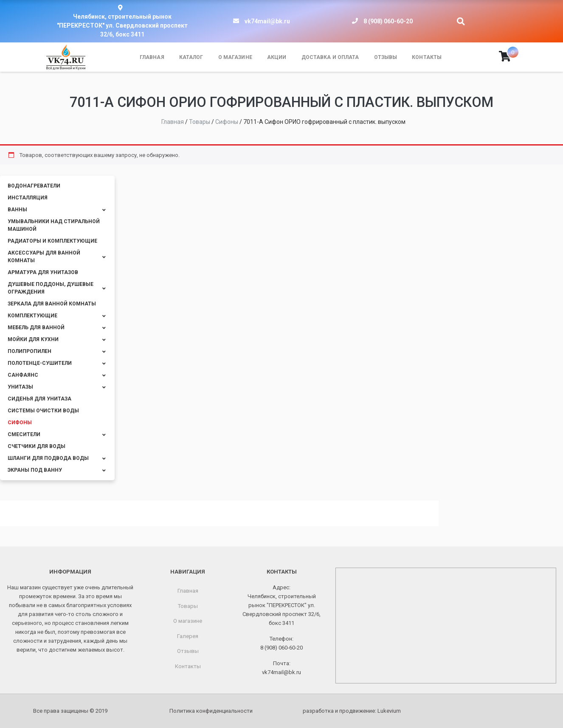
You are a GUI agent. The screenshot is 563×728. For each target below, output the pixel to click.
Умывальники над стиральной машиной (54, 225)
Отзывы (386, 57)
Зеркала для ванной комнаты (52, 304)
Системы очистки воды (43, 411)
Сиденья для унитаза (39, 399)
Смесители (24, 434)
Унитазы (20, 387)
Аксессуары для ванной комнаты (44, 257)
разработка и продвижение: (352, 711)
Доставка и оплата (330, 57)
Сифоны (20, 423)
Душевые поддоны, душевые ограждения (51, 288)
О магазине (235, 57)
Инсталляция (28, 198)
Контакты (427, 57)
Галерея (188, 636)
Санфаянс (23, 375)
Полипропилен (30, 351)
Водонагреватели (34, 186)
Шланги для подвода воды (48, 458)
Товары (188, 606)
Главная (152, 57)
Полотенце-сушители (40, 363)
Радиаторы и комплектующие (52, 241)
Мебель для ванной (36, 328)
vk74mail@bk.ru (267, 21)
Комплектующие (32, 316)
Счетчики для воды (37, 446)
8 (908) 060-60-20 (388, 21)
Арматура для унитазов (43, 272)
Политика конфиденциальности (211, 711)
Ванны (17, 210)
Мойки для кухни (33, 339)
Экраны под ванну (35, 470)
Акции (277, 57)
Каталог (191, 57)
